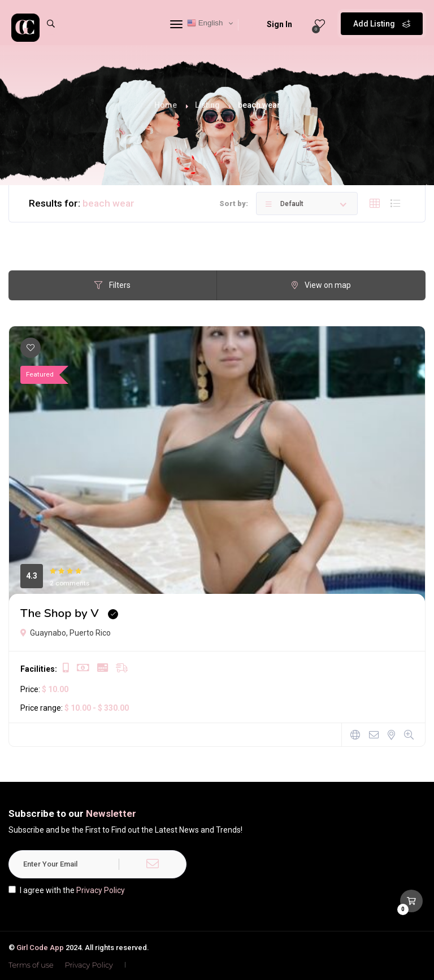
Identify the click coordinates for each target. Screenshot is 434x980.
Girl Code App (40, 948)
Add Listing (382, 23)
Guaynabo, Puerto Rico (66, 633)
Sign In (272, 24)
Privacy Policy (101, 890)
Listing (207, 105)
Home (166, 105)
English (205, 23)
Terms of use (31, 965)
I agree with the (67, 890)
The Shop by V (60, 613)
